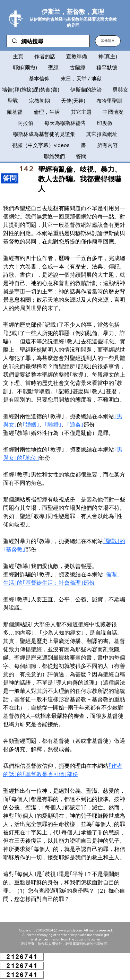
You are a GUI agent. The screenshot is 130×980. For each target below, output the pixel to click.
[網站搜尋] (48, 42)
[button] (108, 41)
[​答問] (10, 178)
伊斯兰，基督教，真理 (73, 12)
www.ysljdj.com (70, 930)
